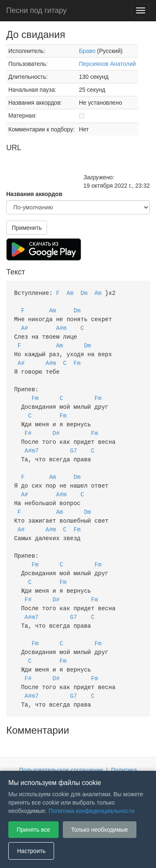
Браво (87, 51)
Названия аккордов (34, 194)
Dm (84, 293)
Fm (77, 359)
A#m (61, 326)
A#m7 (32, 443)
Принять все (33, 830)
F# (28, 426)
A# (25, 326)
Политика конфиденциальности (91, 811)
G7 (73, 443)
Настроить (31, 851)
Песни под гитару (36, 10)
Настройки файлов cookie (111, 758)
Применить (27, 228)
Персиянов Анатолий (108, 64)
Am (70, 293)
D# (56, 426)
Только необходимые (100, 830)
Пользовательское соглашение (61, 750)
